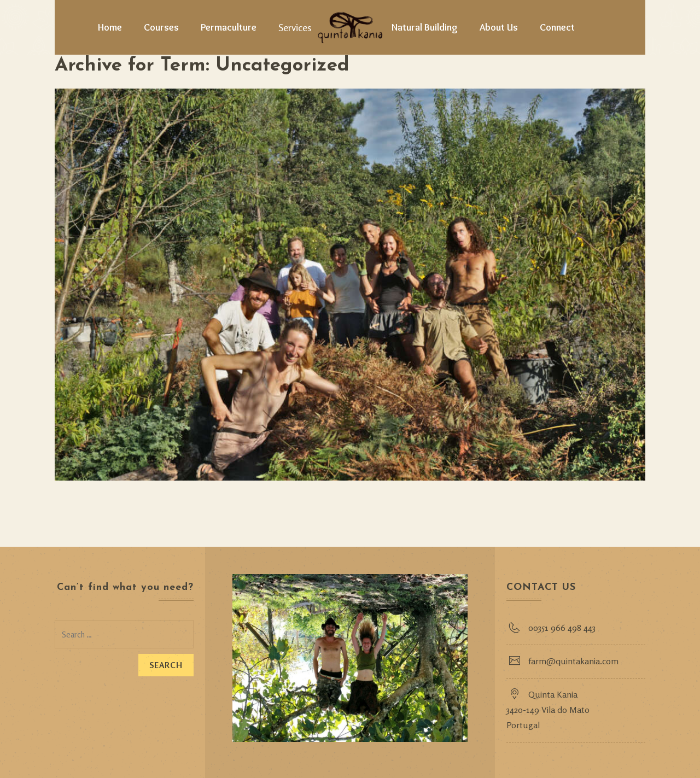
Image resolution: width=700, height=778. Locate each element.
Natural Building (425, 27)
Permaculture (229, 27)
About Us (499, 27)
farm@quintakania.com (573, 661)
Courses (161, 27)
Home (110, 27)
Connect (557, 27)
